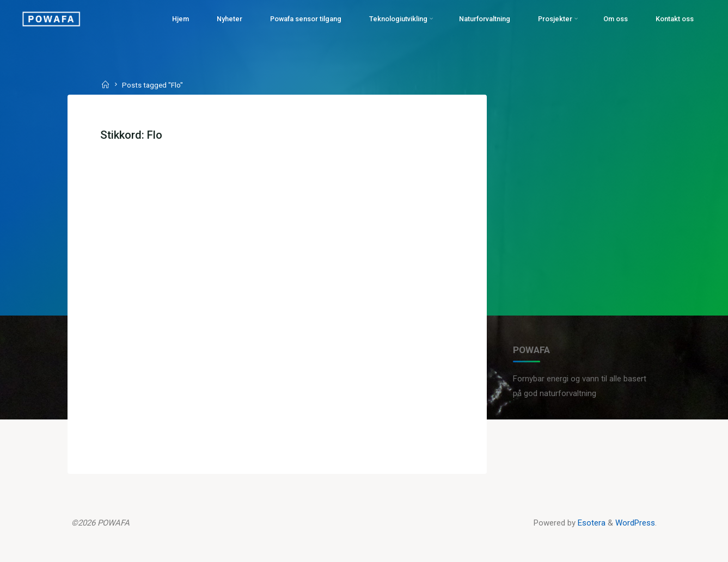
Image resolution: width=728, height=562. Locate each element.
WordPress (635, 523)
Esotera (591, 523)
